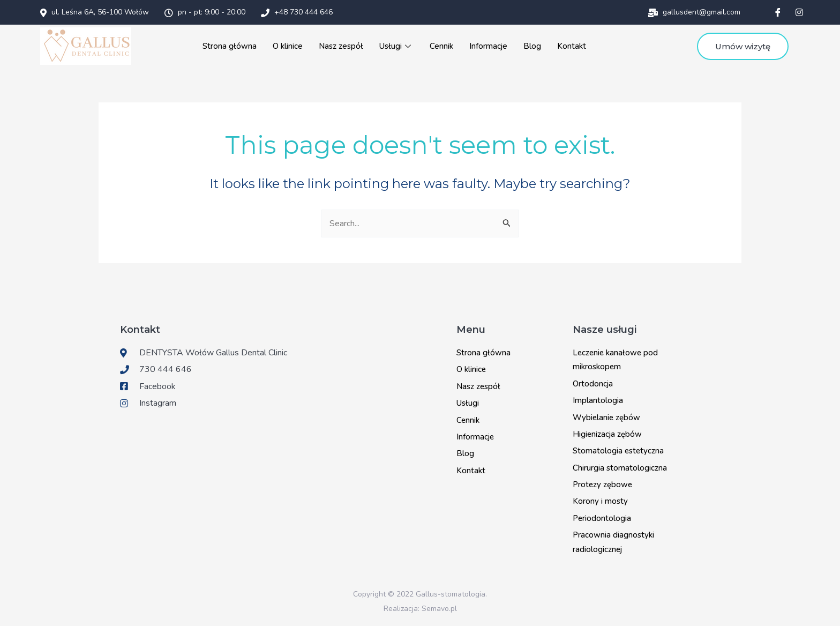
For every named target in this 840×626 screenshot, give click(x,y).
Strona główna (230, 46)
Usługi (395, 46)
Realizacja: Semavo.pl (420, 609)
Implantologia (598, 400)
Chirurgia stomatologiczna (620, 468)
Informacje (486, 46)
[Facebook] (778, 12)
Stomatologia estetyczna (618, 451)
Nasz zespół (340, 46)
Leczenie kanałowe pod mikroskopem (615, 360)
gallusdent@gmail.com (694, 12)
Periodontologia (602, 518)
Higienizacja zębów (607, 434)
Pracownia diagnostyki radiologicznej (613, 542)
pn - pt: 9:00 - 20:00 (205, 12)
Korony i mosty (600, 501)
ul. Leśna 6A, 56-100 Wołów (95, 12)
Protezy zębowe (602, 485)
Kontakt (569, 46)
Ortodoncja (593, 384)
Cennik (440, 46)
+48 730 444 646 (297, 12)
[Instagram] (799, 12)
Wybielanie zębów (606, 418)
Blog (530, 46)
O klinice (287, 46)
